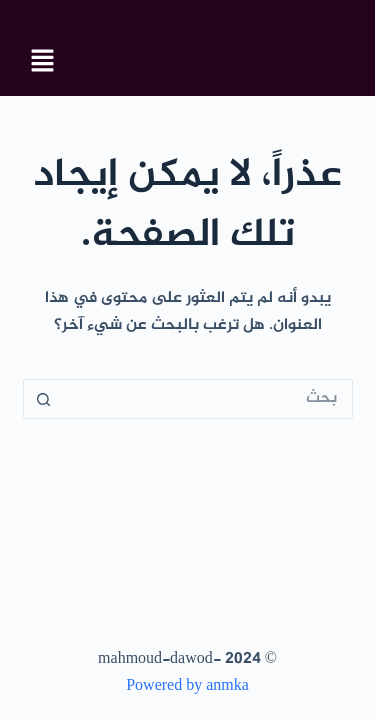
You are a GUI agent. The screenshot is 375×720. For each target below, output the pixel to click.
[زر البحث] (43, 399)
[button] (43, 63)
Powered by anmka (187, 686)
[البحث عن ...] (208, 399)
